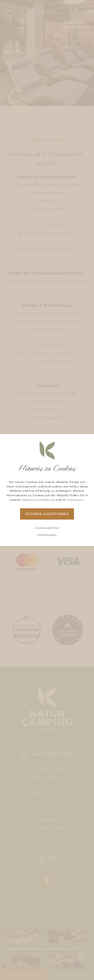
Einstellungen (47, 535)
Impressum (75, 500)
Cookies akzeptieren (47, 514)
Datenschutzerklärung (38, 500)
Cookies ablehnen (47, 528)
